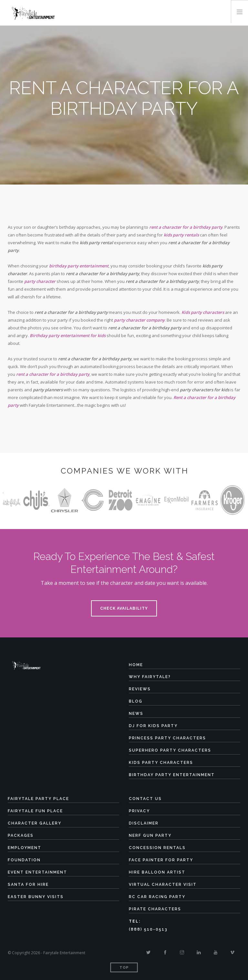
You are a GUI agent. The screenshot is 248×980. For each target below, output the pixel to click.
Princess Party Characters (167, 738)
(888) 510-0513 (148, 929)
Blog (136, 701)
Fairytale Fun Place (35, 811)
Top (124, 968)
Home (136, 665)
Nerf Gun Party (150, 835)
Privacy (139, 811)
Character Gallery (35, 823)
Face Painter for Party (161, 860)
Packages (21, 835)
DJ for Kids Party (153, 726)
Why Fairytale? (150, 677)
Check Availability (124, 608)
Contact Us (145, 799)
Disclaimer (144, 823)
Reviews (140, 689)
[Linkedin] (199, 953)
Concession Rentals (157, 848)
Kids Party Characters (161, 763)
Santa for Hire (28, 885)
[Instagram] (182, 953)
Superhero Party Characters (170, 750)
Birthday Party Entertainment (172, 775)
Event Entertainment (37, 872)
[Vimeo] (232, 953)
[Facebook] (165, 953)
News (136, 714)
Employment (25, 848)
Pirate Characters (155, 909)
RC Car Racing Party (157, 897)
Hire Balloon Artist (157, 872)
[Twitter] (148, 953)
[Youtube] (216, 953)
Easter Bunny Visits (36, 897)
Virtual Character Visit (163, 885)
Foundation (24, 860)
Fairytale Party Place (38, 799)
